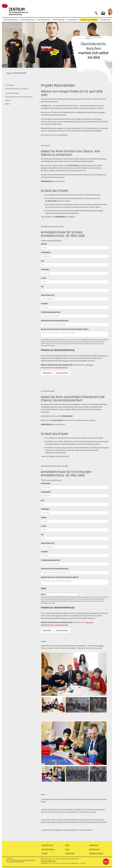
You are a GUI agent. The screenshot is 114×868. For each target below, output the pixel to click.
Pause (44, 694)
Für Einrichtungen (12, 93)
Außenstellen (48, 845)
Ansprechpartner (48, 295)
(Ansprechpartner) (51, 312)
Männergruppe (59, 20)
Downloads (70, 853)
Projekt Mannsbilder (89, 20)
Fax (42, 287)
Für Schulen (10, 85)
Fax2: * (43, 594)
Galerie (8, 100)
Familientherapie (10, 20)
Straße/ (45, 270)
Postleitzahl (46, 253)
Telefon (44, 518)
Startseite (10, 73)
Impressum (94, 845)
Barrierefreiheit (96, 853)
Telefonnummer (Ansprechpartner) (55, 321)
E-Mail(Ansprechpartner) (51, 560)
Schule (44, 244)
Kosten (45, 853)
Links (67, 849)
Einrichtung (46, 484)
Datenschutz (94, 849)
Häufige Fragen (48, 849)
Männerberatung (27, 20)
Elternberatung (43, 20)
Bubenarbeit (73, 20)
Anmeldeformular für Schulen (17, 89)
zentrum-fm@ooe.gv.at (48, 861)
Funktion (44, 304)
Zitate (7, 104)
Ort (42, 261)
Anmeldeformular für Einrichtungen (19, 97)
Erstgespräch (105, 20)
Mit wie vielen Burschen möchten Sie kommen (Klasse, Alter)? (65, 329)
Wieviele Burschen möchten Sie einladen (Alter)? (60, 577)
